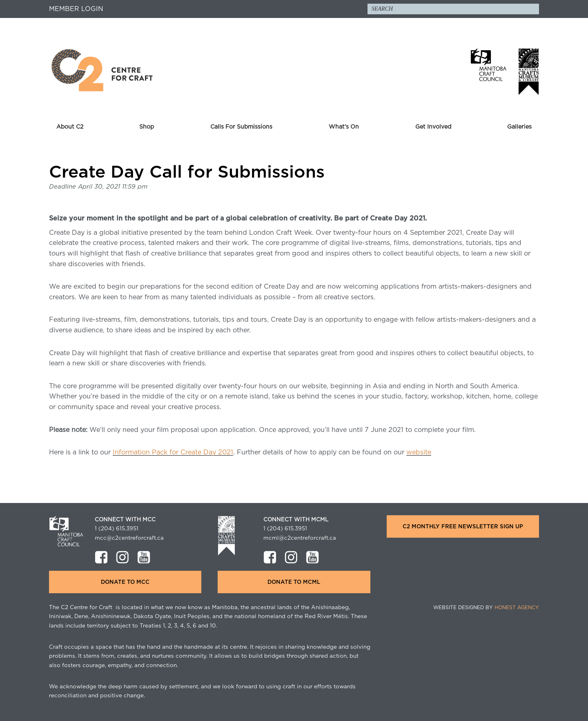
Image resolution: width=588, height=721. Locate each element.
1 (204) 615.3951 (117, 529)
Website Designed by (486, 608)
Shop (147, 127)
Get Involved (433, 127)
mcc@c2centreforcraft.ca (129, 538)
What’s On (344, 127)
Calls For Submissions (241, 127)
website (419, 452)
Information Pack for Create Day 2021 (173, 452)
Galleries (519, 127)
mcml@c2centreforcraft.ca (300, 538)
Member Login (76, 9)
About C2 (70, 127)
